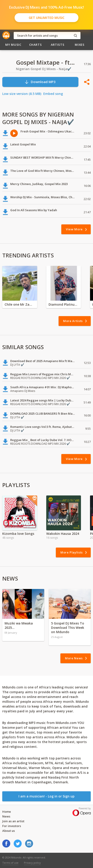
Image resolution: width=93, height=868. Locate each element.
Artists (58, 45)
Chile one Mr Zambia (20, 304)
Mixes (80, 45)
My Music (13, 45)
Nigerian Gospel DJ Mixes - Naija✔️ (44, 69)
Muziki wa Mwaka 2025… (19, 625)
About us (9, 831)
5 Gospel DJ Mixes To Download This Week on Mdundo (68, 628)
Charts (36, 45)
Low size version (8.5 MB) (22, 94)
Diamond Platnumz (64, 304)
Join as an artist (13, 821)
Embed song (53, 94)
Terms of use (10, 863)
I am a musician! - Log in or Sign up (46, 796)
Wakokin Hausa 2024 (63, 534)
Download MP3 (40, 82)
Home (7, 812)
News (6, 816)
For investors (12, 826)
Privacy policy (32, 863)
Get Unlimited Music (47, 18)
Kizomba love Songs (18, 534)
